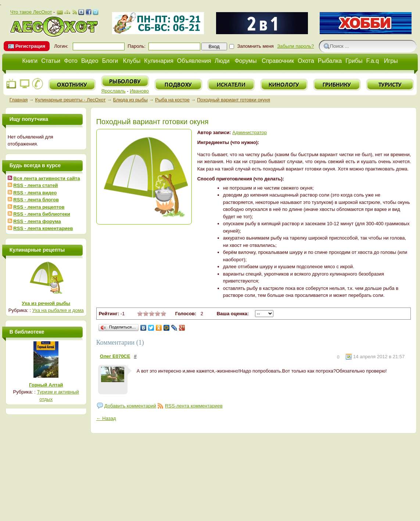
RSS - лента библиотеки (42, 214)
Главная (19, 100)
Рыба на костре (172, 100)
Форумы (245, 61)
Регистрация (30, 46)
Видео (90, 61)
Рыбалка (330, 61)
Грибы (354, 61)
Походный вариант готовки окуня (234, 100)
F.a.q (373, 61)
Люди (222, 61)
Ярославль (114, 91)
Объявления (194, 61)
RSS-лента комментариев (194, 406)
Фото (71, 61)
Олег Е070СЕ (115, 356)
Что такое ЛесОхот (31, 12)
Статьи (51, 61)
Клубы (132, 61)
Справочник (278, 61)
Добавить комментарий (130, 406)
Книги (30, 61)
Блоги (110, 61)
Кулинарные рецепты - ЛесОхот (70, 100)
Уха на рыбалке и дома (58, 310)
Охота (306, 61)
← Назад (106, 418)
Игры (391, 61)
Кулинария (159, 61)
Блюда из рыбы (130, 100)
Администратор (250, 132)
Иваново (139, 91)
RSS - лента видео (35, 193)
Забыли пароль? (295, 46)
